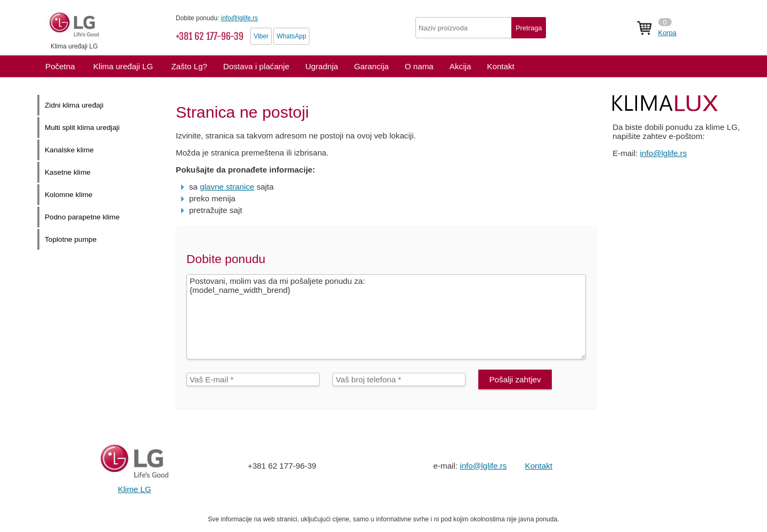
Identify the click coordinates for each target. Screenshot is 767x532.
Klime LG (134, 489)
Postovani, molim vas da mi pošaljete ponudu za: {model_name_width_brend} (386, 317)
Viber (261, 36)
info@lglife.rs (240, 18)
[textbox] (481, 28)
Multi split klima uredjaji (82, 128)
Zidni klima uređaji (74, 105)
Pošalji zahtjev (515, 379)
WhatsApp (291, 36)
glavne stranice (227, 187)
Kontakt (539, 466)
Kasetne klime (68, 172)
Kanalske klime (69, 150)
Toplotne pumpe (71, 239)
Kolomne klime (69, 195)
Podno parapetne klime (82, 217)
